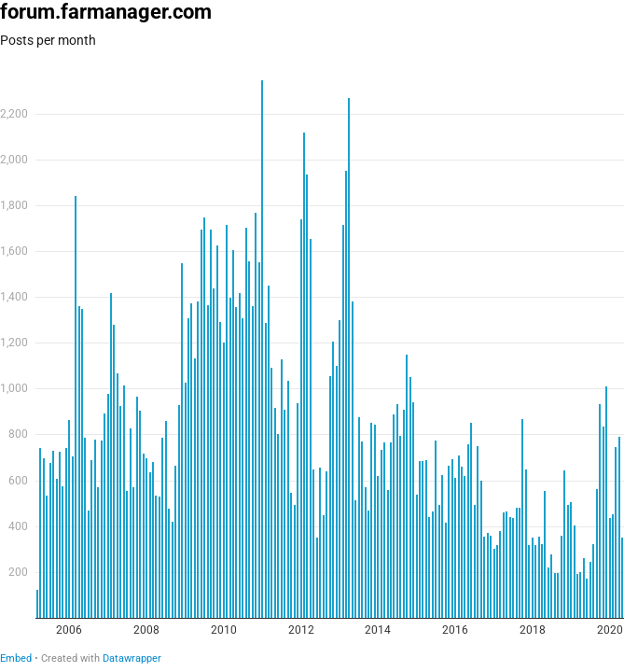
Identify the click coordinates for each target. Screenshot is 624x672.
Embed (16, 658)
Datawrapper (132, 658)
